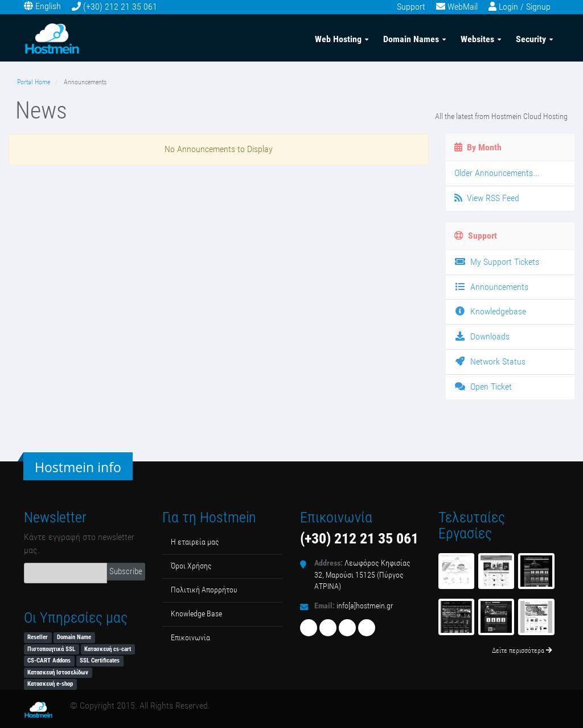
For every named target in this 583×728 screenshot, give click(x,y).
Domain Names (411, 39)
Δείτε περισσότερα (522, 651)
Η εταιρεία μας (195, 542)
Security (531, 39)
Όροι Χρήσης (191, 566)
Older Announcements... (497, 173)
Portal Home (34, 82)
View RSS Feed (487, 198)
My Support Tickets (497, 262)
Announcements (491, 287)
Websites (477, 39)
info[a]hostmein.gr (365, 606)
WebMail (463, 7)
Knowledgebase (490, 311)
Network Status (490, 361)
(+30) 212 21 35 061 (120, 7)
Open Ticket (483, 387)
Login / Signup (525, 7)
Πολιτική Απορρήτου (204, 590)
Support (411, 7)
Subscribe (126, 571)
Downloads (482, 336)
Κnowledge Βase (196, 614)
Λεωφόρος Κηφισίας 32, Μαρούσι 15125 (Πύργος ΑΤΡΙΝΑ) (362, 575)
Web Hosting (338, 39)
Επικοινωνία (190, 638)
